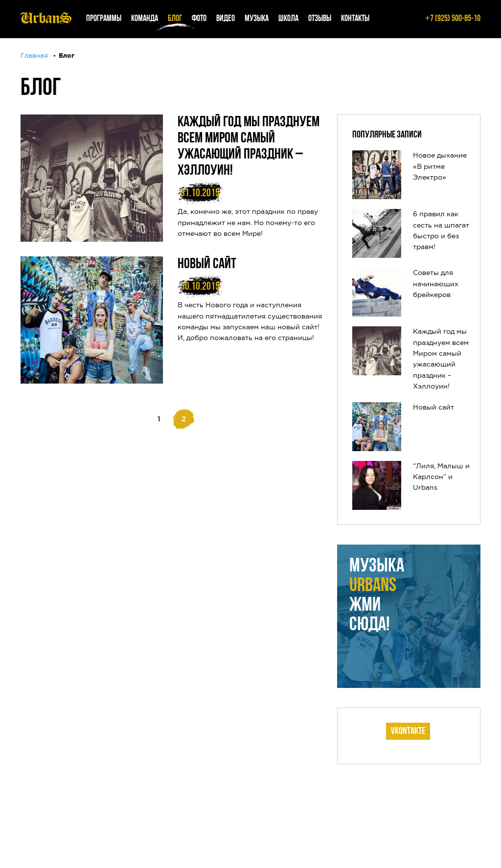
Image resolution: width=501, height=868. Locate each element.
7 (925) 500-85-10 (453, 19)
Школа (288, 19)
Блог (175, 19)
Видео (226, 19)
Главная (34, 56)
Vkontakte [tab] (408, 731)
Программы (104, 19)
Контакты (355, 19)
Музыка (257, 19)
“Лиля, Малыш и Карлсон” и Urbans (441, 477)
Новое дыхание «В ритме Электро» (440, 167)
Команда (145, 19)
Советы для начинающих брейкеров (436, 284)
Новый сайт (207, 264)
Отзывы (320, 19)
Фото (199, 19)
